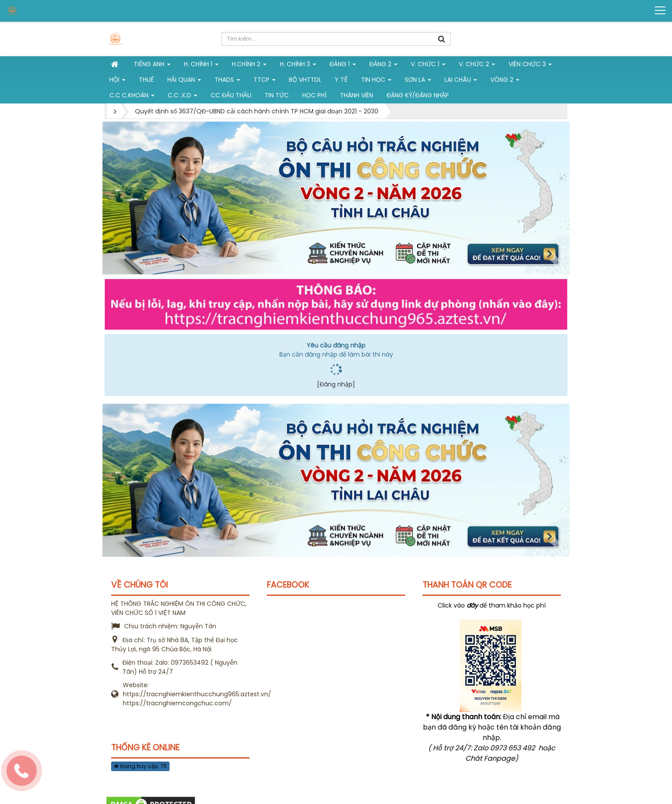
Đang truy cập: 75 (140, 766)
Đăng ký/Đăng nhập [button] (418, 95)
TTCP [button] (264, 81)
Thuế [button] (146, 80)
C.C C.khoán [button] (132, 97)
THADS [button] (227, 81)
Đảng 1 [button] (343, 66)
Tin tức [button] (277, 95)
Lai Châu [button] (461, 81)
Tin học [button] (376, 81)
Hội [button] (117, 81)
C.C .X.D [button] (182, 97)
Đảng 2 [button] (383, 66)
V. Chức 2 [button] (477, 66)
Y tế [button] (341, 80)
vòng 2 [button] (505, 81)
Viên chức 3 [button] (530, 66)
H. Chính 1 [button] (201, 66)
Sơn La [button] (418, 81)
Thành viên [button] (357, 95)
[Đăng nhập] (336, 384)
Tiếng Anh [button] (152, 66)
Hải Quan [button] (184, 81)
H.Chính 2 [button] (249, 66)
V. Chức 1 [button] (428, 66)
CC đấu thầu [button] (231, 95)
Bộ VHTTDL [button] (305, 80)
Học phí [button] (314, 95)
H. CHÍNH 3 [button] (298, 66)
